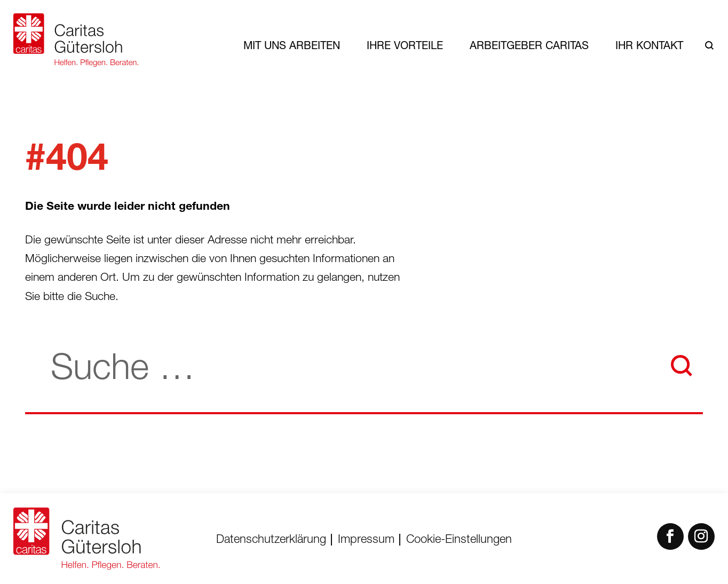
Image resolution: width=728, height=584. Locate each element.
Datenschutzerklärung (271, 540)
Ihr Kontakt (649, 45)
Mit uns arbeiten (292, 45)
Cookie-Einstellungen (459, 540)
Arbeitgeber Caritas (529, 45)
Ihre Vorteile (405, 45)
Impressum (366, 540)
